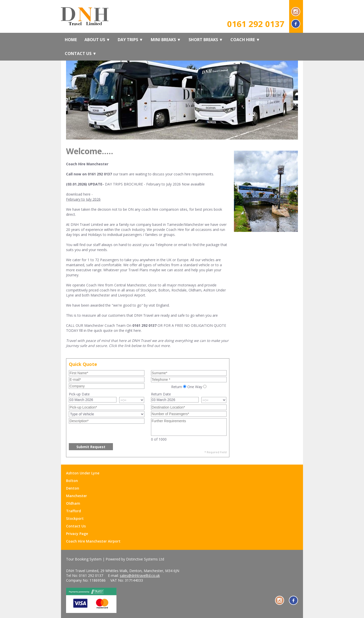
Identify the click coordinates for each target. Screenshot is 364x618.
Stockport (75, 518)
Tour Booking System (84, 559)
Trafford (73, 511)
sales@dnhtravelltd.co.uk (140, 575)
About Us (97, 40)
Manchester (77, 496)
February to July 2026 (83, 199)
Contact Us (81, 53)
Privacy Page (77, 534)
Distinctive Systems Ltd (145, 559)
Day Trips (130, 40)
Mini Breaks (166, 40)
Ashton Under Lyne (83, 473)
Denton (73, 488)
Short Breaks (206, 40)
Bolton (72, 481)
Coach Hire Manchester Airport (93, 541)
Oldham (73, 503)
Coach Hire (245, 40)
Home (71, 40)
